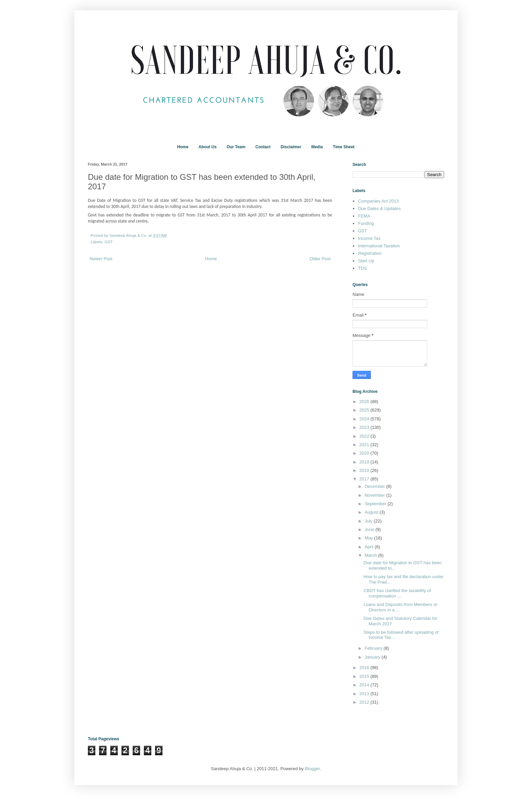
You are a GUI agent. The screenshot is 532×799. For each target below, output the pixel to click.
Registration (370, 253)
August (372, 512)
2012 (365, 702)
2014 (365, 685)
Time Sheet (344, 147)
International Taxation (379, 246)
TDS (362, 268)
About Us (207, 147)
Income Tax (369, 238)
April (370, 547)
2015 (365, 676)
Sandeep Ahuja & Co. (129, 235)
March (372, 555)
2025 (365, 410)
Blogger (312, 769)
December (376, 486)
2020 (365, 453)
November (376, 495)
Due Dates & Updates (379, 208)
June (370, 529)
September (376, 504)
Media (317, 147)
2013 (365, 694)
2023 (365, 427)
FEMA (364, 216)
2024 (365, 419)
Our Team (236, 147)
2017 (365, 479)
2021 (365, 445)
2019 (365, 462)
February (374, 648)
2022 (365, 436)
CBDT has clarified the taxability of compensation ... (397, 593)
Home (183, 147)
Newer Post (101, 259)
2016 (365, 668)
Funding (366, 223)
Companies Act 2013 (378, 201)
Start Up (366, 261)
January (373, 657)
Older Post (320, 259)
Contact (263, 147)
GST (109, 242)
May (369, 538)
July (369, 521)
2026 (365, 402)
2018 (365, 470)
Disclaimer (291, 147)
